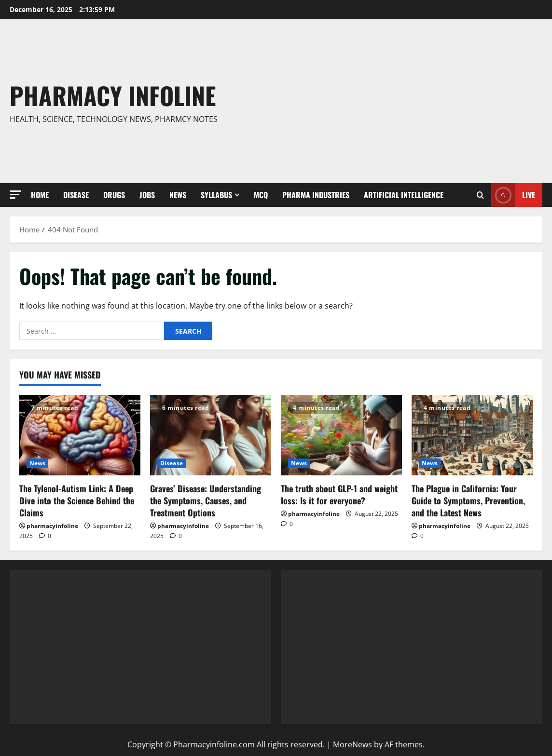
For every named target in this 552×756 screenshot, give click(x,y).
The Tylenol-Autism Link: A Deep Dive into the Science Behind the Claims (77, 500)
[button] (15, 195)
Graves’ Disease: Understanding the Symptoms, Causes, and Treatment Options (206, 500)
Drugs (114, 195)
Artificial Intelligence (404, 195)
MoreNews (352, 744)
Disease (76, 195)
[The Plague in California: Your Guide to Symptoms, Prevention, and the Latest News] (472, 435)
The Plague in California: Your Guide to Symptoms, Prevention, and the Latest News (468, 500)
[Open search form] (480, 195)
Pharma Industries (316, 195)
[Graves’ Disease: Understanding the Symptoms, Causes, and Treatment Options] (211, 435)
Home (40, 195)
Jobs (147, 195)
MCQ (261, 195)
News (178, 195)
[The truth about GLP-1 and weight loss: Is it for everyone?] (341, 435)
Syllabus (216, 195)
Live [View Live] (513, 195)
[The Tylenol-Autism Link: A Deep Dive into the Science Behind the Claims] (80, 435)
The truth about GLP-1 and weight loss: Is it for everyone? (339, 494)
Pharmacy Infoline (113, 95)
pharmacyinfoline (52, 526)
